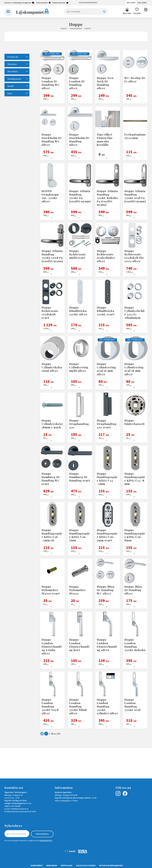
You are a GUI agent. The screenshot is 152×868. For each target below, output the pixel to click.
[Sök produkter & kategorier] (86, 12)
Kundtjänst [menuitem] (37, 865)
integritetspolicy (46, 840)
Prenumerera (42, 834)
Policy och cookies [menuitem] (86, 865)
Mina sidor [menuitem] (127, 13)
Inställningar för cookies (88, 3)
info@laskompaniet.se (19, 809)
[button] (137, 12)
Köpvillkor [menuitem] (67, 865)
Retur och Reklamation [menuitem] (111, 865)
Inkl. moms (131, 3)
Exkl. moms (142, 3)
